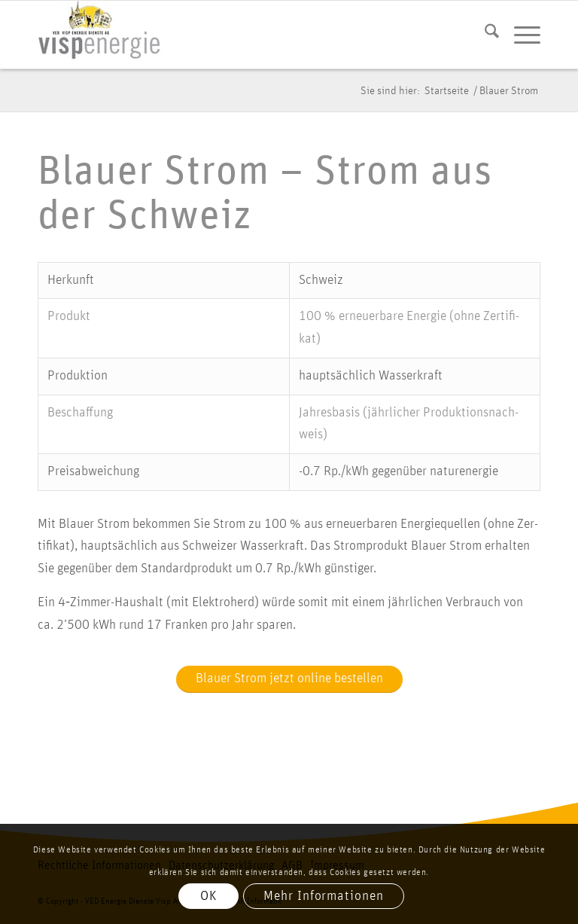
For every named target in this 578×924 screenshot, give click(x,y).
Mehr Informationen (323, 896)
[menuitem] (484, 35)
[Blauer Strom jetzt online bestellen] (289, 680)
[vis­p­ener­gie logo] (100, 35)
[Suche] (484, 35)
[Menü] (520, 35)
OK (209, 896)
